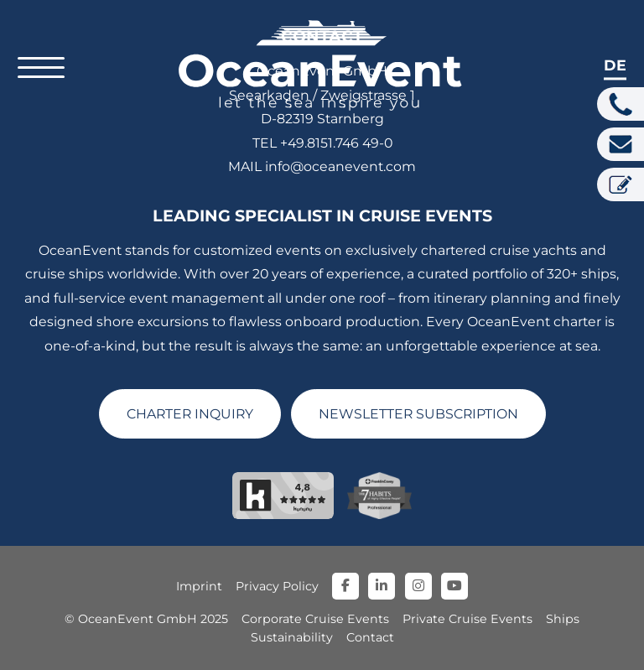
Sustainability (292, 637)
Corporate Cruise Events (315, 619)
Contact (370, 637)
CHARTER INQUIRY (190, 414)
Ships (563, 619)
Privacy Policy (277, 586)
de (615, 65)
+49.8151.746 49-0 (336, 143)
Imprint (199, 586)
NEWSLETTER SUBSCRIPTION (418, 414)
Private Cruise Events (467, 619)
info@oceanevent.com (340, 166)
